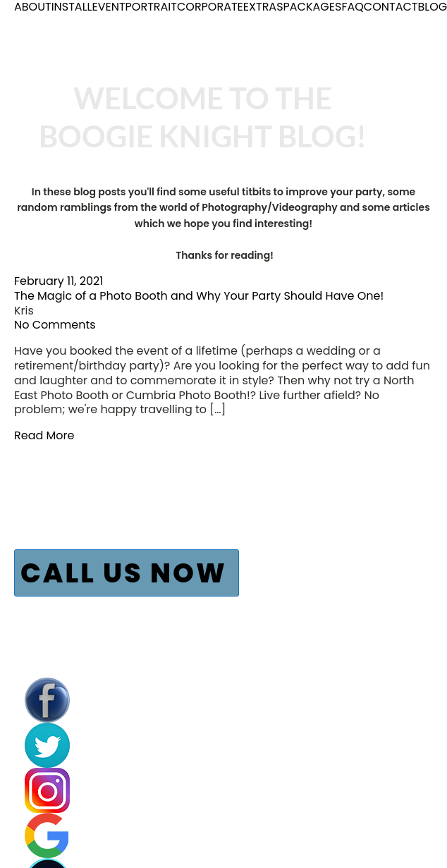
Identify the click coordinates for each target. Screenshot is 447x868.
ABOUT (33, 7)
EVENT (108, 7)
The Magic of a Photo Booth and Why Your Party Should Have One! (199, 296)
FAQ (352, 7)
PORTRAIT (151, 7)
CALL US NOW (124, 573)
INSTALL (72, 7)
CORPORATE (210, 7)
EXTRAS (263, 7)
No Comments (55, 325)
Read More (44, 435)
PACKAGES (313, 7)
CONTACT (391, 7)
